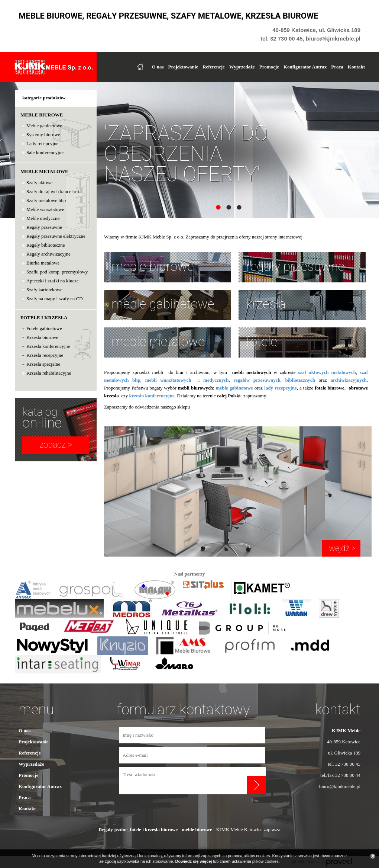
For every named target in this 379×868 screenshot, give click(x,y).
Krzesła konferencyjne (48, 346)
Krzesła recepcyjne (45, 355)
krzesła (266, 304)
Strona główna (140, 67)
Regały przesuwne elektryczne (56, 236)
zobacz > (56, 445)
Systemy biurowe (43, 134)
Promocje (269, 67)
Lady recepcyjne (42, 143)
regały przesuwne (295, 267)
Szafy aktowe (39, 182)
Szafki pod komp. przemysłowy (57, 272)
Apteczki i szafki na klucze (53, 281)
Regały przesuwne (44, 227)
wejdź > (341, 548)
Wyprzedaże (242, 67)
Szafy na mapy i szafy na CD (55, 299)
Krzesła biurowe (42, 337)
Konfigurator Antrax (305, 67)
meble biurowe (153, 267)
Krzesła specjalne (43, 364)
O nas (158, 67)
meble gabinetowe (163, 304)
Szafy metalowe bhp (46, 200)
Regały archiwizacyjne (48, 254)
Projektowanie (183, 67)
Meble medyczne (43, 218)
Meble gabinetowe (44, 126)
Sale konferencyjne (45, 152)
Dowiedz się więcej (193, 861)
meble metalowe (158, 342)
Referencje (214, 67)
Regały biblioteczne (46, 245)
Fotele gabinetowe (44, 328)
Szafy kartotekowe (44, 290)
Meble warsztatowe (45, 209)
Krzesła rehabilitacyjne (49, 373)
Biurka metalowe (43, 263)
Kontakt (356, 67)
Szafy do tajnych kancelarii (53, 191)
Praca (337, 67)
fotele (262, 342)
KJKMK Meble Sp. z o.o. (54, 67)
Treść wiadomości (183, 781)
